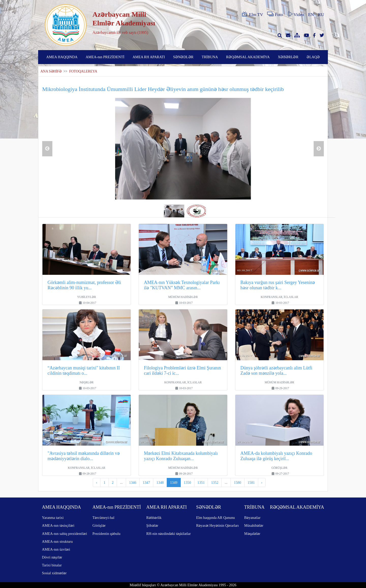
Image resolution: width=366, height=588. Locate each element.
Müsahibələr (254, 525)
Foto (275, 14)
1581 (251, 483)
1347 (146, 483)
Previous (47, 149)
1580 (238, 483)
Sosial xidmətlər (54, 573)
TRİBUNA (210, 57)
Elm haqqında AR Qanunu (216, 518)
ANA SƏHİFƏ (51, 71)
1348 (160, 483)
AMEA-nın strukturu (57, 541)
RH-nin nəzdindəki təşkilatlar (168, 534)
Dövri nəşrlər (52, 557)
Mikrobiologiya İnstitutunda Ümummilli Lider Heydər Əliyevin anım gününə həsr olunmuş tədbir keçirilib (163, 89)
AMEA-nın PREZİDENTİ (105, 57)
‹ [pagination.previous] (97, 483)
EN (311, 15)
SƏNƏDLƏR (183, 57)
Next (319, 149)
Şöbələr (152, 525)
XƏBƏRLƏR (288, 57)
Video (295, 14)
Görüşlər (99, 525)
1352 (215, 483)
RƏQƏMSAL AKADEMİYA (248, 57)
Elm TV (252, 14)
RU (321, 15)
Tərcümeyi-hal (103, 518)
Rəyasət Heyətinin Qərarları (218, 525)
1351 (201, 483)
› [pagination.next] (262, 483)
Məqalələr (252, 534)
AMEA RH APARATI (149, 57)
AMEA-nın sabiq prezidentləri (64, 534)
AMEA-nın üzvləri (56, 549)
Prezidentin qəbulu (106, 534)
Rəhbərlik (154, 518)
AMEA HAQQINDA (62, 57)
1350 (187, 483)
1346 (133, 483)
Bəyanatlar (252, 518)
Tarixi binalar (52, 565)
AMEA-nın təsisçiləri (58, 525)
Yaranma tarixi (53, 518)
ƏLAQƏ (313, 57)
